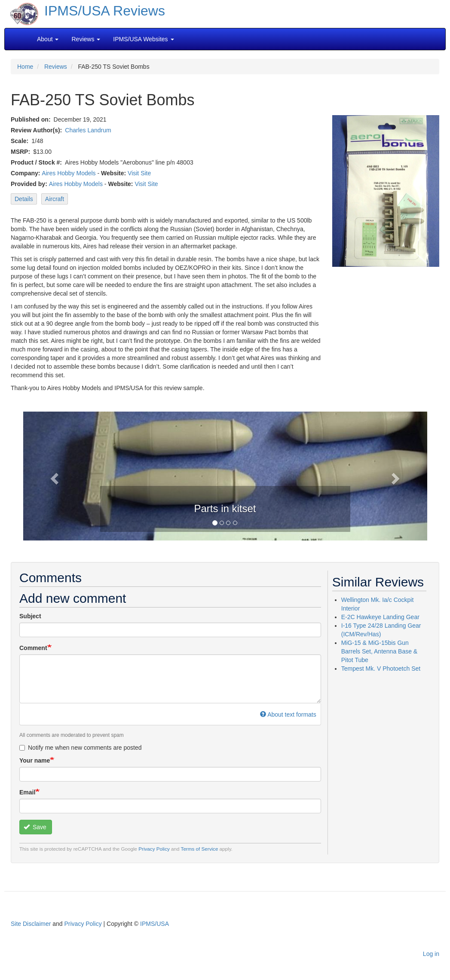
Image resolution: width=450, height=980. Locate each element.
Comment (33, 648)
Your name (35, 760)
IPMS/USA (155, 924)
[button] (54, 476)
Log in (431, 954)
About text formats (288, 714)
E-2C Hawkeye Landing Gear (380, 617)
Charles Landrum (88, 130)
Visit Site (139, 173)
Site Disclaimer (31, 924)
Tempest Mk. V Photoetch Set (381, 669)
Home (25, 67)
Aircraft (55, 199)
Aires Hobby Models (69, 173)
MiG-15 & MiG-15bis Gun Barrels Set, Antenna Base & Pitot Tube (379, 651)
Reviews (56, 67)
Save (35, 827)
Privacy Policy (154, 849)
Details (24, 199)
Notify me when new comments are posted (81, 748)
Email (27, 792)
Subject (30, 616)
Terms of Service (200, 849)
